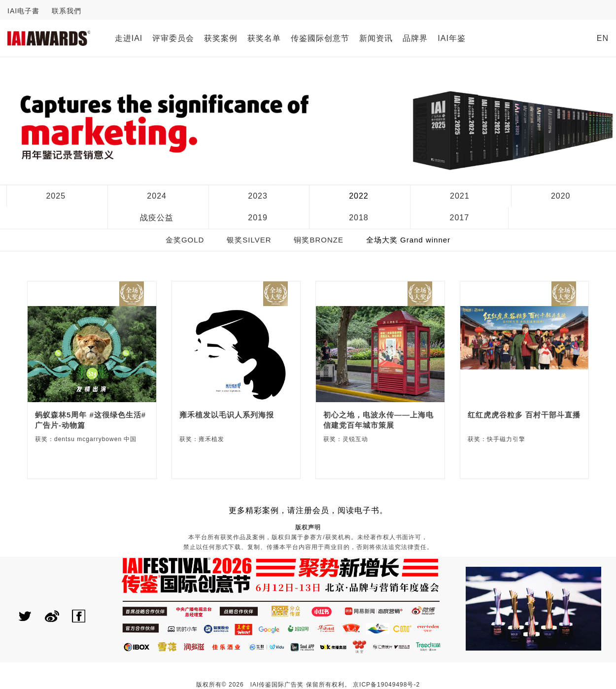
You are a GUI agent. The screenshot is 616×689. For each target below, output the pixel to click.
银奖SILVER (249, 240)
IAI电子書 (23, 11)
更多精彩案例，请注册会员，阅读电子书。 (308, 510)
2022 (359, 196)
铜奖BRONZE (319, 240)
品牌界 (415, 38)
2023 (258, 196)
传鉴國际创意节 (320, 38)
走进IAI (129, 38)
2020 (561, 196)
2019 (258, 218)
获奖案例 (221, 38)
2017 (460, 218)
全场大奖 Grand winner (408, 240)
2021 (460, 196)
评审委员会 (173, 38)
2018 (359, 218)
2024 (157, 196)
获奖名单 (264, 38)
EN (603, 38)
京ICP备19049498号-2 (386, 685)
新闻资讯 (376, 38)
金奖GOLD (185, 240)
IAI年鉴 (452, 38)
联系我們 (67, 11)
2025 (56, 196)
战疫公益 (157, 218)
